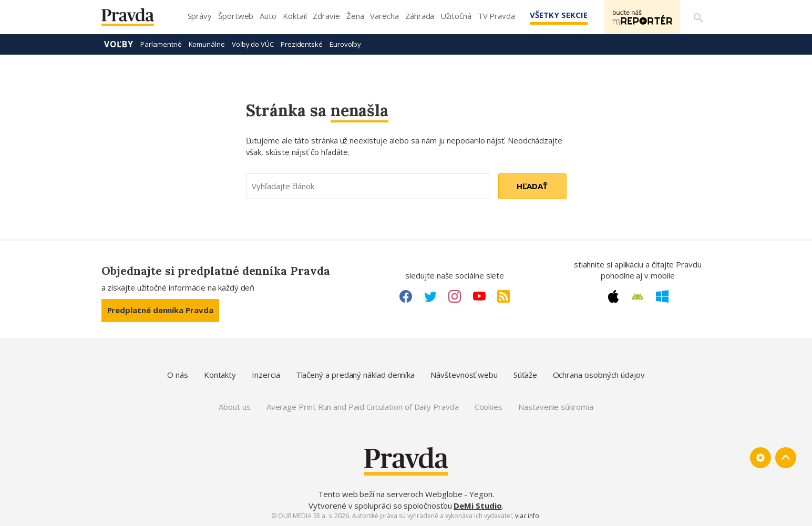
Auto (268, 16)
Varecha (384, 16)
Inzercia (266, 375)
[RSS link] (503, 296)
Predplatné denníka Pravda (160, 310)
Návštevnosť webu (464, 375)
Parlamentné (161, 44)
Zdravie (326, 16)
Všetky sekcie (558, 15)
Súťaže (525, 375)
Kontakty (220, 375)
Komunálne (207, 44)
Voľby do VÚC (253, 44)
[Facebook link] (406, 296)
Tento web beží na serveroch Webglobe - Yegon (405, 494)
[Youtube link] (479, 296)
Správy (200, 16)
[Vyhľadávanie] (698, 17)
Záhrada (420, 16)
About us (234, 407)
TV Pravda (496, 16)
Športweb (236, 16)
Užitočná (456, 16)
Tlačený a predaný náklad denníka (356, 375)
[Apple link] (613, 296)
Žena (355, 16)
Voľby (119, 44)
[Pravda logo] (136, 20)
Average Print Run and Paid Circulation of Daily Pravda (363, 407)
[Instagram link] (455, 296)
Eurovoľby (345, 44)
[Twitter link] (430, 296)
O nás (178, 375)
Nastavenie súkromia (556, 407)
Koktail (295, 16)
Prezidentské (302, 44)
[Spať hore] (786, 458)
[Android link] (638, 296)
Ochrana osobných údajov (599, 375)
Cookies (489, 407)
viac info (527, 516)
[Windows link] (662, 296)
